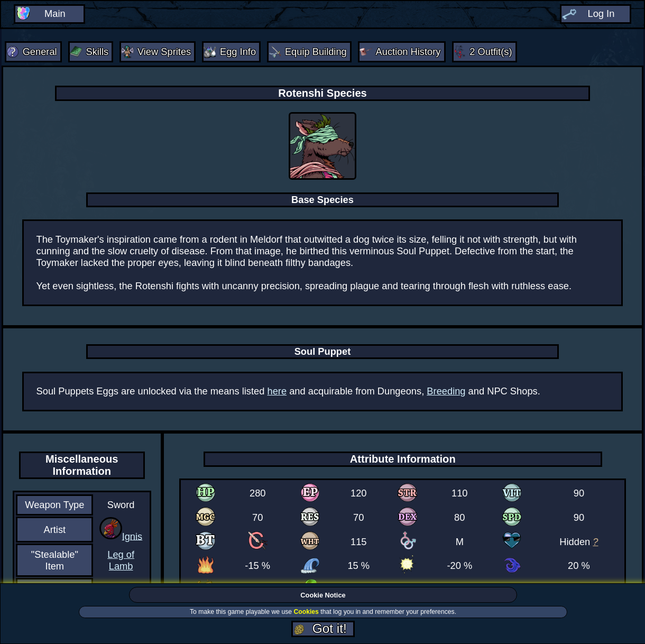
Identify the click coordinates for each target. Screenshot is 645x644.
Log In (601, 13)
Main (55, 13)
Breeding (446, 391)
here (277, 391)
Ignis (132, 536)
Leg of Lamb (121, 560)
